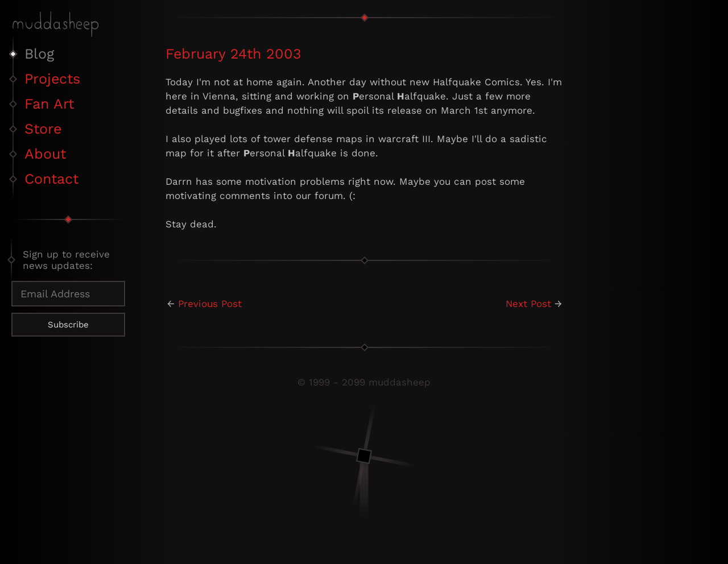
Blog (39, 54)
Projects (52, 79)
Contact (51, 179)
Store (43, 129)
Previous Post (210, 304)
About (45, 154)
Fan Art (49, 104)
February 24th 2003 (233, 54)
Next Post (528, 304)
